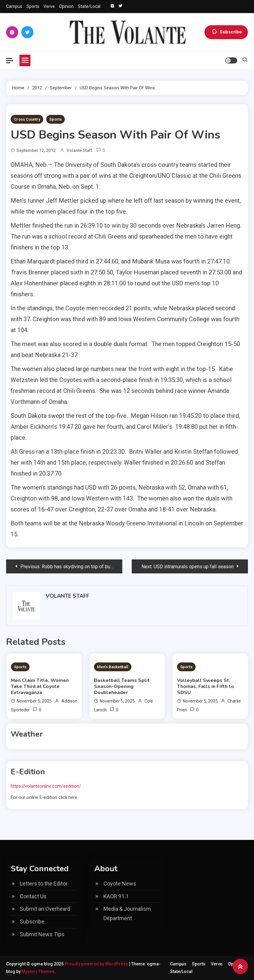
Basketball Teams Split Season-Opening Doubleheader (122, 686)
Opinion (66, 6)
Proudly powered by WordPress (97, 964)
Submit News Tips (42, 934)
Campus (14, 6)
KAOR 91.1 (116, 896)
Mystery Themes (38, 971)
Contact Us (33, 896)
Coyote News (120, 884)
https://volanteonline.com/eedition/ (46, 786)
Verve (49, 6)
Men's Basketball (113, 667)
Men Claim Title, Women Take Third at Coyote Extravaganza (40, 686)
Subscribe (226, 32)
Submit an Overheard (45, 909)
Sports (33, 6)
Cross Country (27, 119)
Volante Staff (79, 150)
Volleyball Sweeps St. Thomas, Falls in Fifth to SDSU (205, 686)
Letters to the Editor (44, 884)
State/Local (89, 6)
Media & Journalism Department (127, 913)
